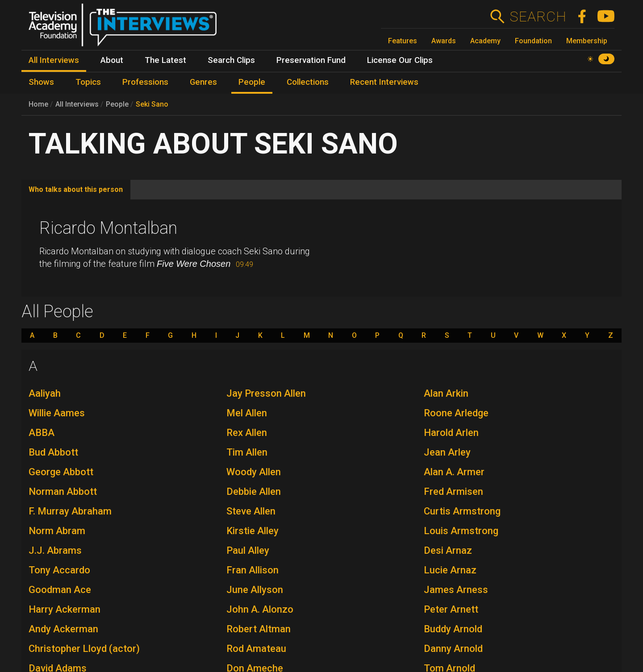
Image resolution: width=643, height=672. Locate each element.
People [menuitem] (252, 82)
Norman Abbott (63, 492)
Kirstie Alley (253, 531)
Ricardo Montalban (108, 228)
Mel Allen (247, 413)
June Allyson (255, 590)
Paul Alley (248, 550)
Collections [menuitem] (308, 82)
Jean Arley (447, 452)
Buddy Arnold (453, 629)
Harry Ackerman (65, 609)
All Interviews (77, 104)
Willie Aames (57, 413)
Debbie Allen (254, 492)
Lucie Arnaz (450, 570)
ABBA (42, 433)
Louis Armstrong (461, 531)
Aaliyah (45, 393)
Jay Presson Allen (266, 393)
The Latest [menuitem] (165, 60)
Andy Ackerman (63, 629)
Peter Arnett (451, 609)
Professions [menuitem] (145, 82)
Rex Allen (247, 433)
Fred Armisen (453, 492)
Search (538, 17)
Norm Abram (57, 531)
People (117, 104)
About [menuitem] (112, 60)
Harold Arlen (451, 433)
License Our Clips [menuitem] (400, 60)
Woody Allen (254, 472)
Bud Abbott (53, 452)
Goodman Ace (60, 590)
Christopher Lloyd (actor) (84, 649)
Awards (444, 41)
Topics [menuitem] (88, 82)
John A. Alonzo (260, 609)
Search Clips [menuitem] (231, 60)
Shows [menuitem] (41, 82)
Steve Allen (251, 511)
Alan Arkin (446, 393)
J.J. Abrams (55, 550)
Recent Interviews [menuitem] (384, 82)
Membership (587, 41)
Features (403, 41)
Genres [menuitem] (203, 82)
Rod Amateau (256, 649)
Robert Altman (259, 629)
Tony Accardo (59, 570)
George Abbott (61, 472)
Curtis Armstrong (462, 511)
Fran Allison (253, 570)
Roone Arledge (456, 413)
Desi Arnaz (448, 550)
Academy (485, 41)
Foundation (533, 41)
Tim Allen (247, 452)
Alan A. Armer (454, 472)
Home (38, 104)
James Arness (456, 590)
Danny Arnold (453, 649)
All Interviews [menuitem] (54, 60)
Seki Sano (152, 104)
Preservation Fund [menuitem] (311, 60)
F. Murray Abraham (70, 511)
